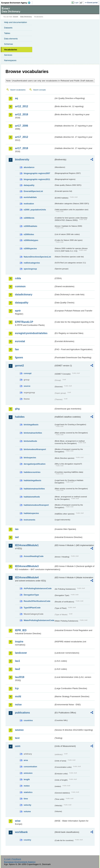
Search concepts (39, 90)
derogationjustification (35, 464)
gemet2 (19, 366)
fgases (19, 357)
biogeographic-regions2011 (37, 179)
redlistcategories (32, 263)
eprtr (18, 311)
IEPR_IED (21, 630)
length (27, 779)
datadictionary (24, 294)
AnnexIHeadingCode (34, 556)
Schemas (9, 44)
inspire (19, 642)
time (26, 799)
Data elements (11, 39)
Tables (7, 33)
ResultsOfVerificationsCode (37, 601)
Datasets (8, 28)
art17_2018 (22, 148)
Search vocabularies (18, 90)
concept (28, 373)
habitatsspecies (31, 513)
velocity (27, 805)
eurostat (20, 341)
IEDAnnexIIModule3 (27, 566)
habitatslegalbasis (32, 480)
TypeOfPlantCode (32, 608)
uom (18, 746)
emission (28, 773)
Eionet (16, 17)
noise (18, 705)
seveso (19, 730)
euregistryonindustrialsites (31, 333)
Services (8, 55)
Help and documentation (16, 22)
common (20, 286)
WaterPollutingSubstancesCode (39, 620)
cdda (18, 278)
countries (28, 720)
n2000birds (29, 218)
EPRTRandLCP (24, 322)
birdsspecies (30, 458)
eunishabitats (30, 197)
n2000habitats (30, 226)
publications (22, 713)
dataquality (29, 185)
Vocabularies (11, 50)
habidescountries (32, 472)
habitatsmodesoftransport (36, 505)
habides (20, 417)
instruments (29, 520)
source (27, 386)
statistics (28, 792)
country (27, 840)
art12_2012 (22, 106)
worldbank (21, 832)
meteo (27, 786)
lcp (17, 688)
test (17, 738)
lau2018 (20, 677)
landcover (21, 653)
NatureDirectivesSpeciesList (37, 257)
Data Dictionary (26, 17)
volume (27, 811)
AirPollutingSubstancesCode (38, 588)
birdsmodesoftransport (35, 449)
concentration (30, 767)
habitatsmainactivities (34, 489)
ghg (17, 409)
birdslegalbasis (31, 425)
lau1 (18, 661)
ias (17, 529)
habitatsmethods (32, 497)
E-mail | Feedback (13, 859)
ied (17, 537)
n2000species (30, 248)
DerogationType (31, 595)
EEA (17, 3)
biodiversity (22, 159)
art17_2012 (22, 137)
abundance (29, 167)
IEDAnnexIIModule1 (27, 545)
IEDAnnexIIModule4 (27, 577)
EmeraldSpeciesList (33, 191)
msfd (18, 696)
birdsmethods (30, 441)
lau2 (18, 669)
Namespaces (10, 60)
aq (17, 98)
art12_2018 (22, 114)
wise (18, 821)
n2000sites (29, 234)
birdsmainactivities (33, 433)
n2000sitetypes (31, 240)
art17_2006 (22, 126)
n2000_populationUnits (35, 210)
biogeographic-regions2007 (37, 173)
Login (76, 3)
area (26, 760)
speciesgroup (30, 269)
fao (17, 349)
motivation (29, 204)
